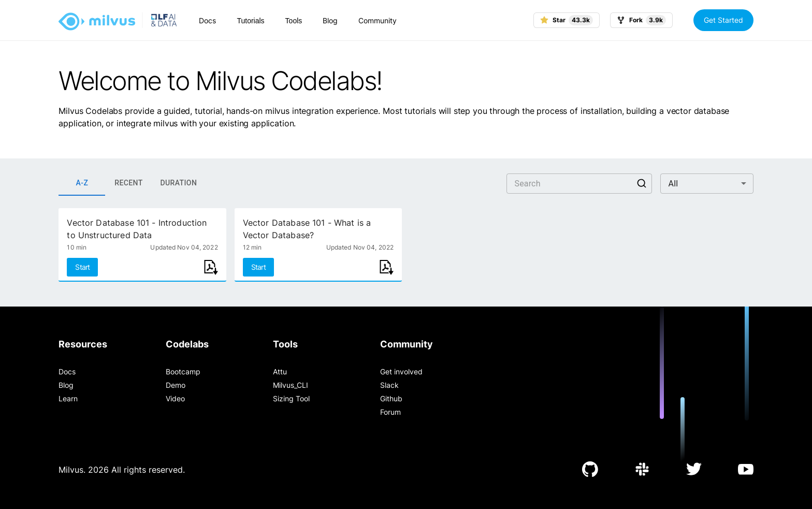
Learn (68, 398)
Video (175, 398)
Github (391, 398)
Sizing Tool (291, 398)
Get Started (723, 20)
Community (378, 20)
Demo (176, 385)
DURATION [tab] (178, 183)
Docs (207, 20)
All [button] (673, 184)
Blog (330, 20)
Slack (389, 385)
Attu (280, 372)
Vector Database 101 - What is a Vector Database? (307, 229)
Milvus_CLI (291, 385)
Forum (390, 412)
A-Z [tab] (82, 183)
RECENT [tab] (128, 183)
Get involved (401, 372)
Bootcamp (183, 372)
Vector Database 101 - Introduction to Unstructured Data (137, 229)
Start (82, 267)
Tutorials (250, 21)
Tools (294, 21)
